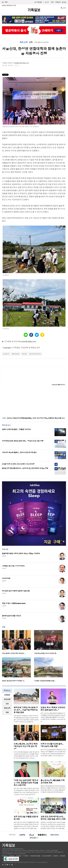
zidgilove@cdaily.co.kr (22, 63)
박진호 (4, 618)
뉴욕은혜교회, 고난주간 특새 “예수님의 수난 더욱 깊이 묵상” (26, 746)
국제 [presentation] (7, 712)
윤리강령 (63, 856)
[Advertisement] (34, 402)
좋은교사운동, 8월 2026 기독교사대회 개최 (53, 782)
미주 (52, 2)
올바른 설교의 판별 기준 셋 (11, 616)
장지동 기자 (11, 63)
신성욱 (4, 606)
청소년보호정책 (47, 856)
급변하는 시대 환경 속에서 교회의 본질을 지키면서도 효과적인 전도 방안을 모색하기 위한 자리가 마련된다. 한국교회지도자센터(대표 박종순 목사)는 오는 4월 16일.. (53, 825)
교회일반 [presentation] (7, 695)
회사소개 (5, 856)
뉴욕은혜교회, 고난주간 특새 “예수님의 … (14, 653)
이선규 (4, 593)
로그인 (64, 2)
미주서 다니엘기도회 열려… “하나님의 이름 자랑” (52, 745)
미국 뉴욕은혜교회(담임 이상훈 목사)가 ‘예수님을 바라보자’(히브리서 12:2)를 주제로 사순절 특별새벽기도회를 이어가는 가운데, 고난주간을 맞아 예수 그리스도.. (26, 755)
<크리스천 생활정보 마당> (58, 385)
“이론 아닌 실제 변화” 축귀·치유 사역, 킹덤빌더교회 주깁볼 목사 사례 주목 (26, 783)
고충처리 (55, 856)
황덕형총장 (16, 354)
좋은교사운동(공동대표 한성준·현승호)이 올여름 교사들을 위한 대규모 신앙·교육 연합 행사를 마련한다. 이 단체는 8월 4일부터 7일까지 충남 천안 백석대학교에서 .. (53, 789)
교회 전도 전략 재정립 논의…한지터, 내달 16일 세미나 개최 (53, 818)
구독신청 (58, 2)
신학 (31, 42)
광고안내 (12, 856)
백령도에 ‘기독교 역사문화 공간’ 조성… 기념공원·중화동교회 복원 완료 (26, 710)
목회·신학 (24, 42)
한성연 (25, 354)
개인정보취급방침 (35, 856)
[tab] (7, 695)
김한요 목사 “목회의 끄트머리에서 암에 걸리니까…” (53, 709)
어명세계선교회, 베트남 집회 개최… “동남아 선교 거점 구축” (23, 441)
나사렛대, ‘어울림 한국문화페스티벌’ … (45, 681)
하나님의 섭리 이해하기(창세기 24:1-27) (16, 591)
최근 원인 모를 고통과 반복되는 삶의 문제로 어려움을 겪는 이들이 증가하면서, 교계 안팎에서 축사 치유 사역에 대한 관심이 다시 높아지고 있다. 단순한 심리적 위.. (26, 791)
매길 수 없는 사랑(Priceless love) (14, 603)
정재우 (4, 581)
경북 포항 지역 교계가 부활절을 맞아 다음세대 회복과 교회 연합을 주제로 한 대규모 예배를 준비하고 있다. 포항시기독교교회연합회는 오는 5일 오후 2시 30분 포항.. (26, 825)
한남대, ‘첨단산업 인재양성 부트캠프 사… (14, 681)
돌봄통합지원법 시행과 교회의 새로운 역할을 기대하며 (21, 553)
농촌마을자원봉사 (36, 354)
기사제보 (26, 856)
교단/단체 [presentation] (7, 699)
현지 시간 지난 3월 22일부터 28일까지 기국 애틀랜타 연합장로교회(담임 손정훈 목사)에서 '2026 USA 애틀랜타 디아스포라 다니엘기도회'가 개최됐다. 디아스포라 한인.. (53, 717)
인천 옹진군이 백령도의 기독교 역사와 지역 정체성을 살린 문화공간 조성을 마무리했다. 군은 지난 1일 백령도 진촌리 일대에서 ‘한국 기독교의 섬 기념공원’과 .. (26, 719)
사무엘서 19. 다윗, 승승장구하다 (13, 566)
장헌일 (4, 556)
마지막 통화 (6, 578)
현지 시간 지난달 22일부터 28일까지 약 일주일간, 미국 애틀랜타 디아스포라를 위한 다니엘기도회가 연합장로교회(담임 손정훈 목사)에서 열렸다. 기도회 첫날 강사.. (53, 753)
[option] (18, 643)
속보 (4, 418)
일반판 (47, 2)
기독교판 (39, 2)
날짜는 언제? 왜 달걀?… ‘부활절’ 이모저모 (16, 429)
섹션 (5, 2)
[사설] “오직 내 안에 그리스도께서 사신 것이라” (18, 464)
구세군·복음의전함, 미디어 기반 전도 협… (46, 653)
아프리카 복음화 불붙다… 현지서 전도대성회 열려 (19, 452)
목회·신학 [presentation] (7, 708)
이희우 (4, 568)
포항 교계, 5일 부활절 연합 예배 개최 (26, 818)
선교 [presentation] (7, 704)
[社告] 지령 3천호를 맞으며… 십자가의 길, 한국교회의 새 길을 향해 (25, 468)
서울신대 (7, 354)
